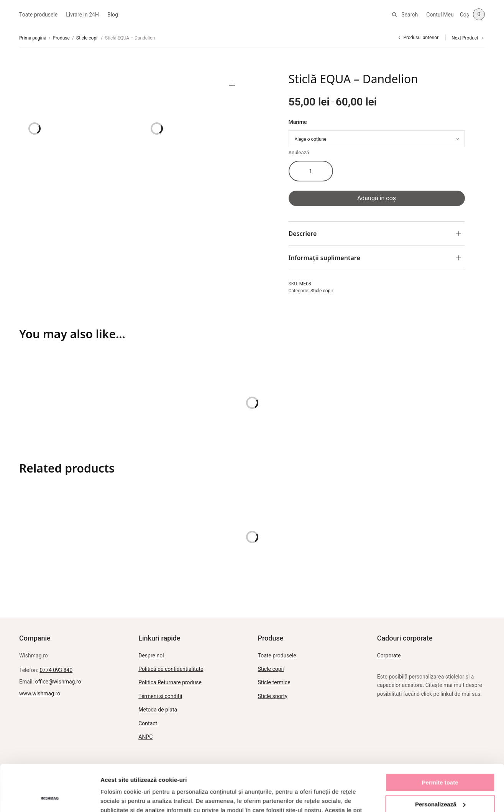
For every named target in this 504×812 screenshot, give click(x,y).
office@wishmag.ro (58, 682)
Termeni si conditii (160, 696)
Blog (113, 15)
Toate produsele (38, 15)
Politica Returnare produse (170, 682)
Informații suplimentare (324, 258)
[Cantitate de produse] (311, 171)
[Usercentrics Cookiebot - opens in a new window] (50, 797)
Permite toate (440, 739)
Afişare (110, 797)
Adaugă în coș (377, 198)
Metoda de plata (158, 710)
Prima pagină (33, 38)
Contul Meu (440, 15)
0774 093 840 (56, 670)
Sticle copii (87, 38)
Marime (298, 122)
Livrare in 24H (82, 15)
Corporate (389, 656)
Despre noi (151, 656)
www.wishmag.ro (40, 693)
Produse (61, 38)
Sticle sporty (273, 696)
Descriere (303, 234)
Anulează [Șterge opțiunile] (299, 152)
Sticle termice (274, 682)
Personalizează (440, 760)
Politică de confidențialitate (171, 669)
